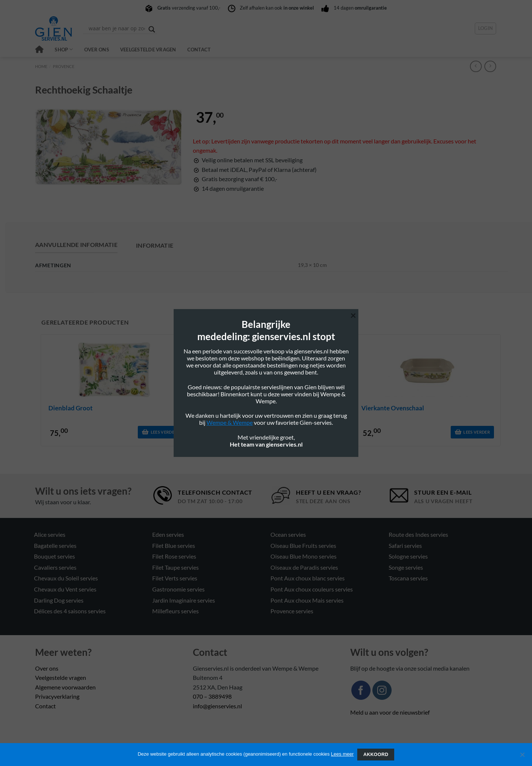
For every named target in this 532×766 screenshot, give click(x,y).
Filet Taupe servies (175, 567)
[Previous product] (490, 66)
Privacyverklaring (57, 696)
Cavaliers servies (55, 567)
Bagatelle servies (55, 545)
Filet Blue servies (174, 545)
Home (41, 66)
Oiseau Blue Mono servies (303, 556)
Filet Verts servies (175, 578)
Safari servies (405, 545)
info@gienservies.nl (217, 706)
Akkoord (376, 755)
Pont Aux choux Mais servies (307, 600)
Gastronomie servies (178, 589)
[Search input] (117, 28)
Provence (64, 66)
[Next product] (476, 66)
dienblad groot (71, 408)
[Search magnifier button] (152, 29)
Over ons (97, 50)
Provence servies (292, 611)
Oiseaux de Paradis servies (304, 567)
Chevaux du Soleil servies (66, 578)
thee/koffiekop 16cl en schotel (249, 408)
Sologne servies (408, 556)
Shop (64, 49)
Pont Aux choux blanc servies (308, 578)
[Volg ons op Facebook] (361, 690)
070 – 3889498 (212, 696)
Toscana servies (408, 578)
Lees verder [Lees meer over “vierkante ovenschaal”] (477, 432)
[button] (486, 28)
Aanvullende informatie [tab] (76, 245)
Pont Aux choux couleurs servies (312, 589)
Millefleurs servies (175, 611)
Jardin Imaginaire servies (184, 600)
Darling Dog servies (59, 600)
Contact (199, 50)
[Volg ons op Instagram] (382, 690)
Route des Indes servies (418, 534)
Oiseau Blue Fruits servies (303, 545)
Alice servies (50, 534)
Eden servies (168, 534)
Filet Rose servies (174, 556)
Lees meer (342, 754)
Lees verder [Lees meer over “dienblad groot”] (164, 432)
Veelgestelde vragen (148, 50)
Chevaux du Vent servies (65, 589)
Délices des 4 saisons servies (70, 611)
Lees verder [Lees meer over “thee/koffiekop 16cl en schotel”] (320, 432)
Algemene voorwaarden (65, 687)
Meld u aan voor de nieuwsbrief (390, 712)
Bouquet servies (54, 556)
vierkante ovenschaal (393, 408)
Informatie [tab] (155, 245)
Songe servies (406, 567)
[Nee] (522, 757)
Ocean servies (288, 534)
